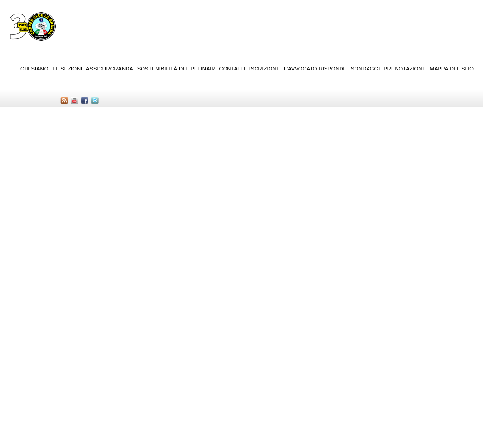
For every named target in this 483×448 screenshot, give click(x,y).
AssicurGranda (110, 69)
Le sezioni (68, 69)
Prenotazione (405, 69)
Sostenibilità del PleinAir (176, 69)
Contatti (232, 69)
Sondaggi (365, 69)
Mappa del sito (452, 69)
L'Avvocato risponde (315, 69)
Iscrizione (265, 69)
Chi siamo (34, 69)
